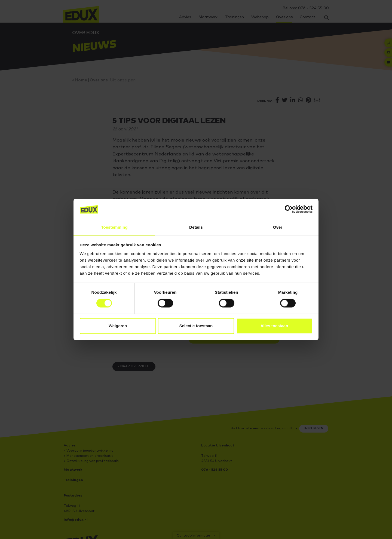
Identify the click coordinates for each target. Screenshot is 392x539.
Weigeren (118, 326)
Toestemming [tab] (114, 227)
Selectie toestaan (196, 326)
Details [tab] (196, 227)
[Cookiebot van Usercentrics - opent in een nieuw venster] (289, 209)
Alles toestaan (274, 326)
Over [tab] (278, 227)
